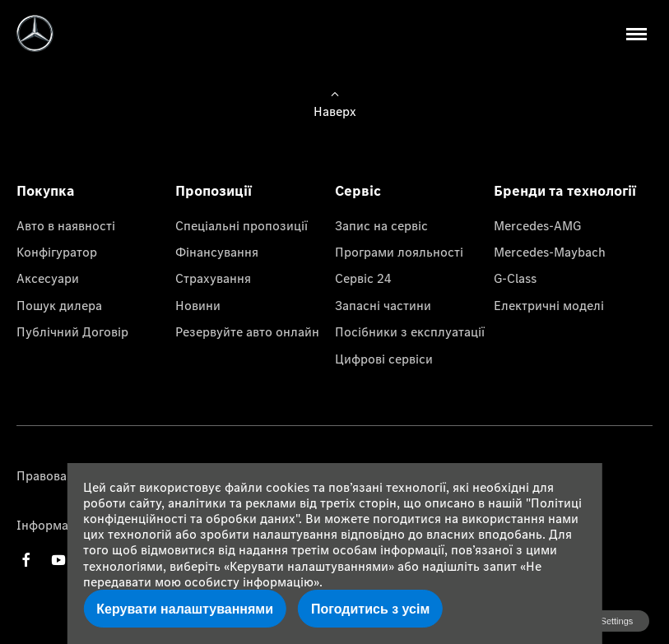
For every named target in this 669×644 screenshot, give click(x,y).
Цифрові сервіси (384, 359)
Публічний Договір (72, 331)
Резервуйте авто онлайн (247, 331)
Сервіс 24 (363, 278)
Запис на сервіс (381, 225)
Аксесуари (48, 278)
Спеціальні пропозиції (242, 225)
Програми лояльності (399, 252)
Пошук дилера (59, 305)
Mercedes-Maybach (550, 252)
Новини (198, 305)
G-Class (515, 278)
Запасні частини (383, 305)
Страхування (213, 278)
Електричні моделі (549, 305)
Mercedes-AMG (537, 225)
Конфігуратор (57, 252)
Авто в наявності (66, 225)
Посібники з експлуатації (410, 331)
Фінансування (217, 252)
